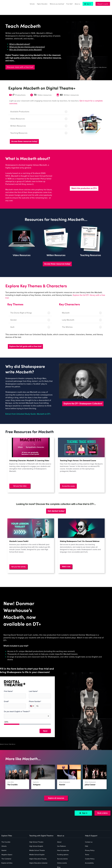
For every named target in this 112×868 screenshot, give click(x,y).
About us (77, 4)
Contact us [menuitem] (89, 819)
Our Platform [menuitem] (61, 824)
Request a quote (103, 4)
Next (45, 721)
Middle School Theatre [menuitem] (37, 828)
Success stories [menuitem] (62, 836)
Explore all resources (56, 787)
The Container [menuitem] (6, 836)
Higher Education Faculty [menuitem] (38, 836)
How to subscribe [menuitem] (63, 828)
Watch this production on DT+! (84, 183)
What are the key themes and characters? (27, 41)
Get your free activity (18, 559)
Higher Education (42, 4)
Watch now (66, 559)
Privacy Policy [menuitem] (90, 828)
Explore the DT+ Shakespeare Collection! (83, 398)
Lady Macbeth (82, 314)
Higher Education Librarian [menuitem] (38, 840)
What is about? (20, 38)
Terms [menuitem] (87, 832)
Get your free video (20, 480)
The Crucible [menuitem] (6, 819)
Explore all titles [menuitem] (7, 840)
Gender (30, 314)
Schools (32, 4)
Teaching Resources (39, 127)
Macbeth (82, 307)
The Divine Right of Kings (30, 307)
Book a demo (102, 802)
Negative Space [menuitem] (7, 832)
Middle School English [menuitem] (37, 832)
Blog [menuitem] (59, 845)
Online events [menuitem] (62, 840)
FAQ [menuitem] (87, 824)
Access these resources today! (24, 136)
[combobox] (27, 706)
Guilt (30, 321)
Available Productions (39, 106)
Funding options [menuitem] (63, 832)
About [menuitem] (59, 819)
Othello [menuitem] (4, 824)
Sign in (89, 4)
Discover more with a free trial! (20, 61)
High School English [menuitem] (36, 824)
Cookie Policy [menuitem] (90, 836)
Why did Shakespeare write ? (26, 44)
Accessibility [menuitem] (89, 840)
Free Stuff (69, 4)
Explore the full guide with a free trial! (25, 341)
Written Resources (39, 120)
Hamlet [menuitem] (4, 828)
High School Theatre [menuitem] (36, 819)
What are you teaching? (57, 4)
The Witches (82, 321)
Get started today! (56, 503)
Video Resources (39, 113)
